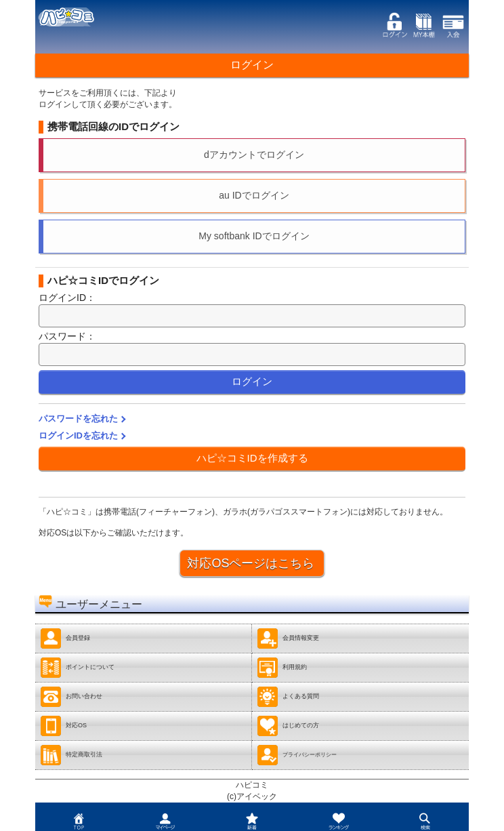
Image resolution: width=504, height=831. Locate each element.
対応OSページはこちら (251, 563)
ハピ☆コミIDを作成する (252, 458)
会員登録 (65, 639)
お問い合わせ (71, 697)
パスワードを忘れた (78, 419)
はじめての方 (288, 726)
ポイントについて (77, 668)
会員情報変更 (288, 639)
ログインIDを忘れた (78, 435)
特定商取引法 (71, 755)
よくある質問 (288, 697)
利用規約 (282, 668)
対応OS (63, 726)
